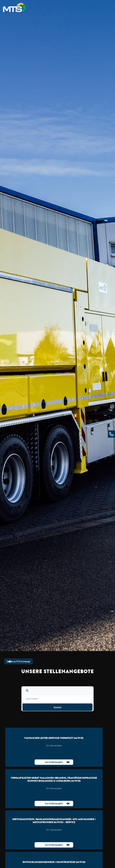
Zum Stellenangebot (54, 762)
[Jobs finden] (57, 699)
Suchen (58, 707)
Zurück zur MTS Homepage (20, 662)
